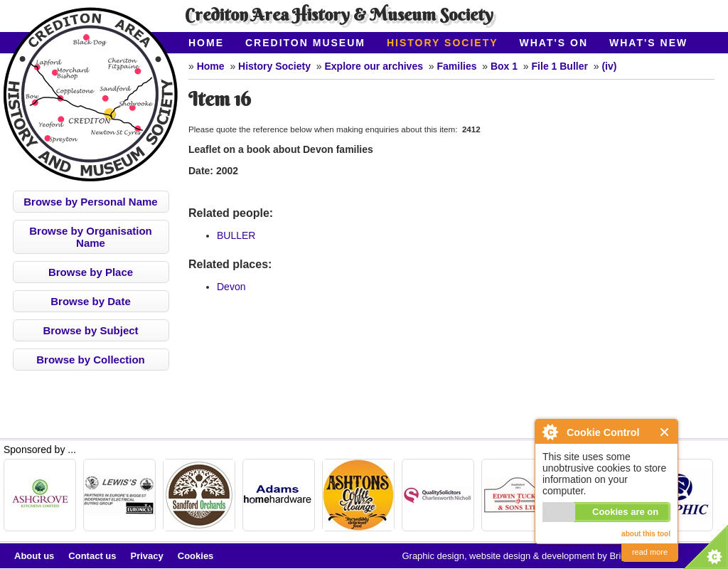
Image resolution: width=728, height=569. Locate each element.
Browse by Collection (91, 360)
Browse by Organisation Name (91, 237)
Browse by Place (91, 272)
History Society (443, 43)
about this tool (646, 534)
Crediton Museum (305, 43)
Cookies (196, 556)
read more (650, 552)
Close (665, 432)
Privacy (147, 556)
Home (206, 43)
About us (34, 556)
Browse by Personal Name (90, 202)
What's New (648, 43)
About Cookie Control (550, 432)
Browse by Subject (90, 330)
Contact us (92, 556)
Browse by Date (91, 301)
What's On (554, 43)
